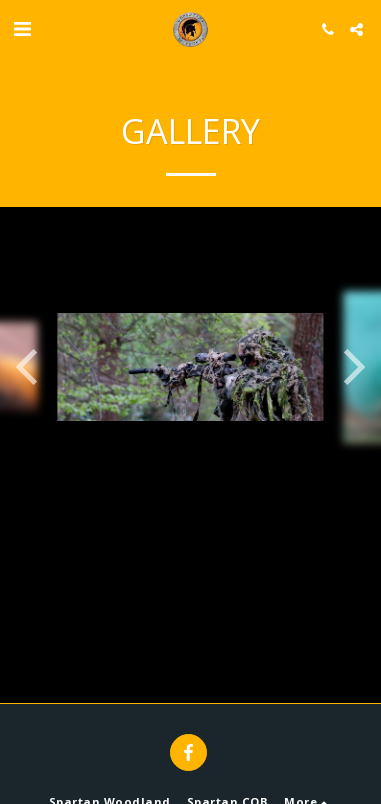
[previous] (30, 367)
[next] (351, 367)
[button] (22, 28)
